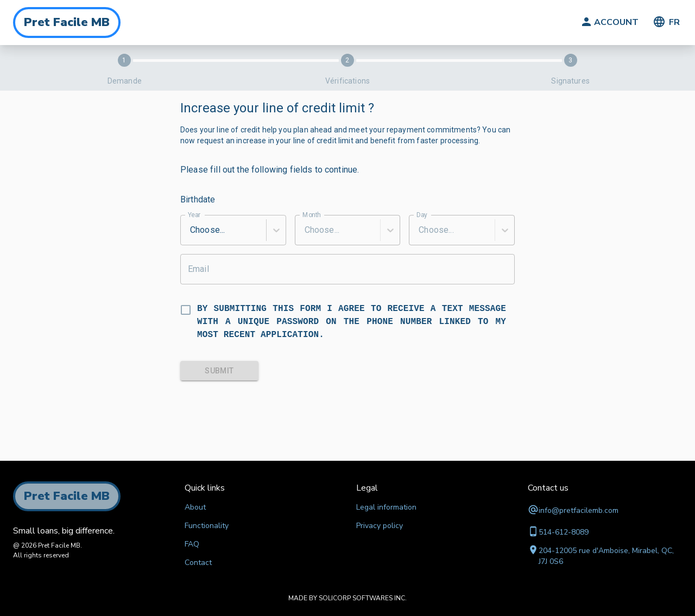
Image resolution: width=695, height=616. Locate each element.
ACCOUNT (609, 23)
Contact (198, 563)
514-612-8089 (564, 532)
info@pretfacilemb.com (579, 510)
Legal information (386, 507)
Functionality (207, 526)
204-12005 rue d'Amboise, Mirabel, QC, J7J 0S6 (606, 556)
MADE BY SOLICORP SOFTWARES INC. (347, 598)
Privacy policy (380, 526)
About (195, 507)
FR (666, 23)
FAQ (192, 544)
